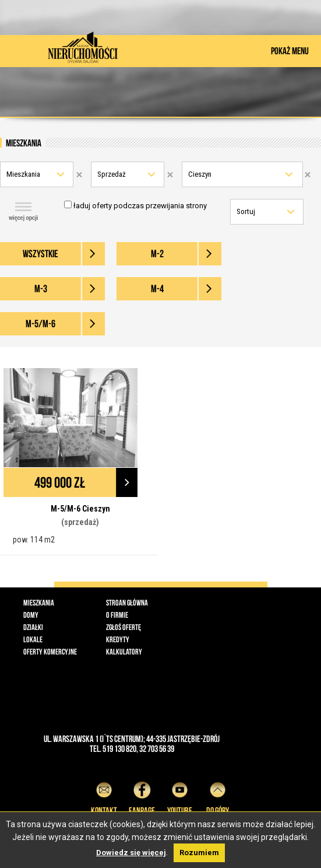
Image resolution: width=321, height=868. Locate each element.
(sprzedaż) (80, 522)
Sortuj (246, 211)
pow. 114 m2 (34, 540)
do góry (218, 797)
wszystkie (40, 254)
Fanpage (142, 797)
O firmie (117, 615)
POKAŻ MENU (290, 51)
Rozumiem (199, 853)
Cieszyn (200, 174)
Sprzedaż (112, 174)
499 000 (60, 482)
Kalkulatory (124, 652)
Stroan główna (127, 603)
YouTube (180, 797)
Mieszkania (23, 174)
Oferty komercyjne (50, 652)
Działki (33, 627)
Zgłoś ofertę (124, 627)
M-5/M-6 (40, 324)
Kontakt (104, 797)
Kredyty (118, 639)
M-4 (157, 289)
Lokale (33, 639)
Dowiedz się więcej (131, 853)
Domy (31, 615)
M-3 (41, 289)
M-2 (157, 254)
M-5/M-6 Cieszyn (80, 509)
